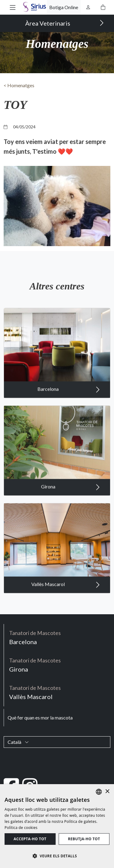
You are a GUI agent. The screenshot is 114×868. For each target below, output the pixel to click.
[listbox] (99, 792)
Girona (71, 491)
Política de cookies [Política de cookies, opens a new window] (21, 828)
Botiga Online (64, 7)
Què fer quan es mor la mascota (40, 717)
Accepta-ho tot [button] (30, 839)
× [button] (107, 792)
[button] (13, 7)
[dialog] (57, 826)
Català (18, 742)
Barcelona (69, 393)
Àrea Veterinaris (65, 23)
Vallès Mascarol (66, 589)
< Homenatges (19, 85)
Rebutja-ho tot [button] (84, 839)
